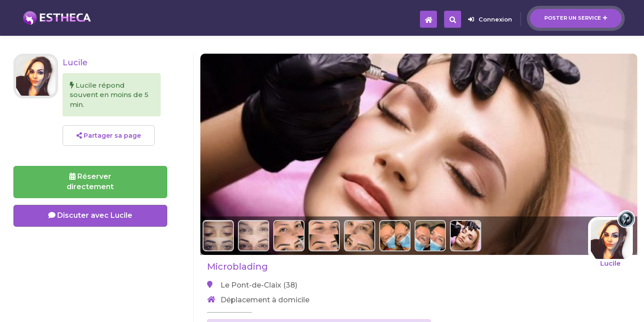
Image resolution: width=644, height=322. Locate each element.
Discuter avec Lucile (90, 215)
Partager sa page (109, 136)
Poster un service (576, 18)
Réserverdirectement (90, 182)
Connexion (490, 19)
